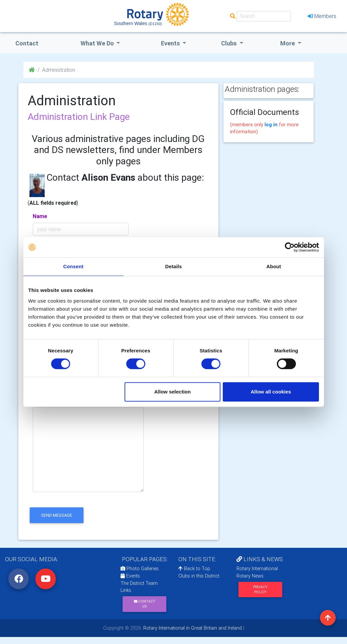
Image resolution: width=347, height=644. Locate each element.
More (288, 43)
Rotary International (257, 569)
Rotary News (250, 576)
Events (130, 576)
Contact (27, 43)
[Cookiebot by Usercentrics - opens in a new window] (290, 247)
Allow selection (172, 392)
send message (57, 515)
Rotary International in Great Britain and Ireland (192, 628)
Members (322, 16)
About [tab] (274, 266)
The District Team (139, 583)
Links (126, 590)
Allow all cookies (271, 392)
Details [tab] (174, 266)
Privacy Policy (260, 590)
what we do (98, 43)
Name (40, 216)
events (171, 43)
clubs (230, 43)
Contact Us (145, 604)
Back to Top (194, 569)
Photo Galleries (140, 569)
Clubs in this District (199, 576)
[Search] (264, 16)
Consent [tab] (73, 266)
